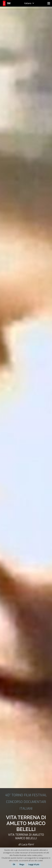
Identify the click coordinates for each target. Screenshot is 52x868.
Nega (22, 865)
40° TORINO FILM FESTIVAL (26, 795)
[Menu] (49, 3)
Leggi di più (34, 865)
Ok (14, 865)
